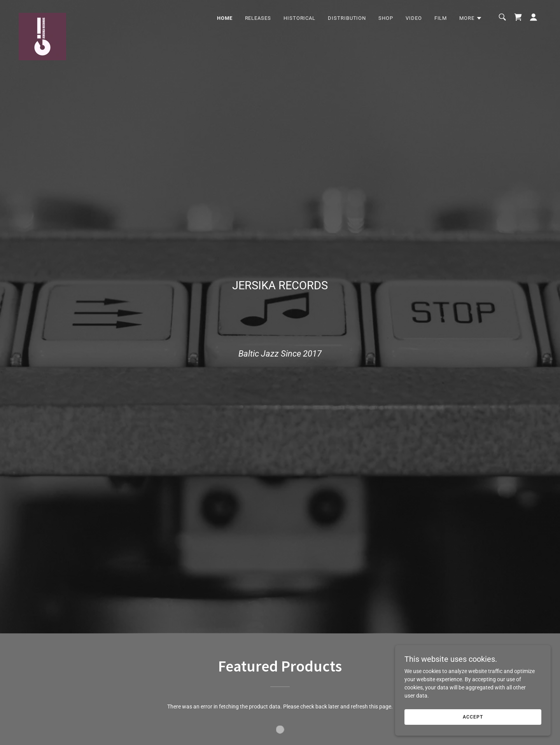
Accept (473, 722)
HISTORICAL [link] (299, 18)
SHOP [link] (386, 18)
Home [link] (225, 18)
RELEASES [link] (258, 18)
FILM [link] (441, 18)
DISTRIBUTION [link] (347, 18)
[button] (471, 18)
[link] (42, 16)
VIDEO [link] (414, 18)
